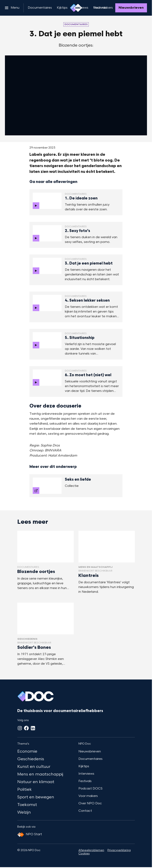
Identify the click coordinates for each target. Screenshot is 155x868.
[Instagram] (20, 728)
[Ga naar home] (76, 8)
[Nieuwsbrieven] (131, 8)
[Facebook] (26, 728)
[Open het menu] (12, 8)
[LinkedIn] (33, 728)
